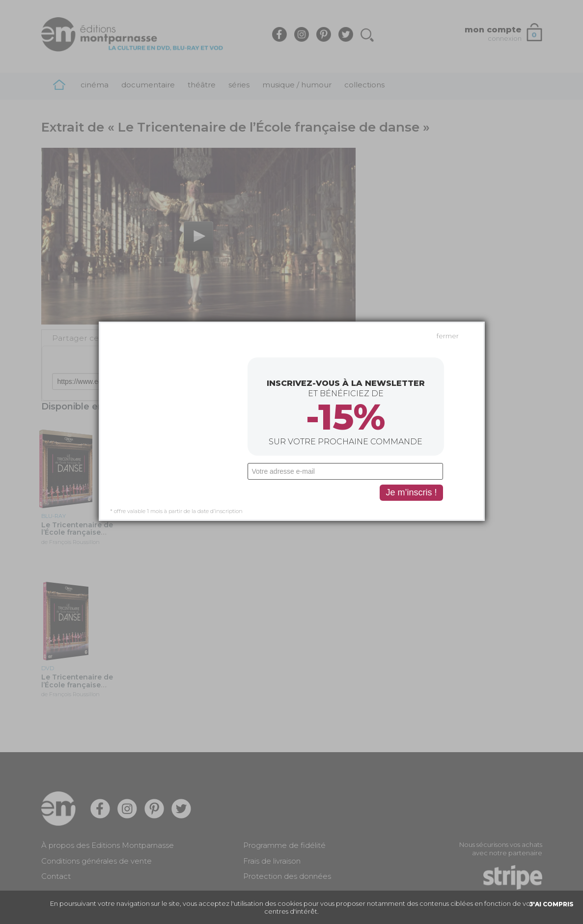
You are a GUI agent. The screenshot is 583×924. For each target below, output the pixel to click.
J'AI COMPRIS (552, 904)
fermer (448, 223)
